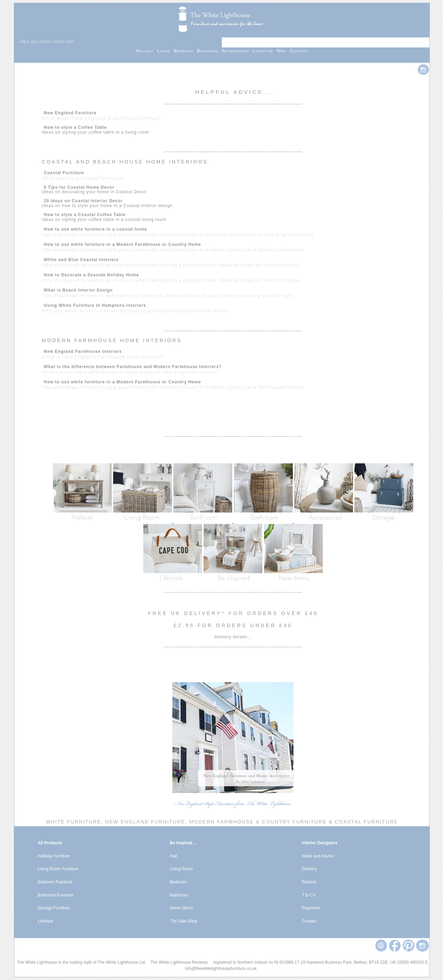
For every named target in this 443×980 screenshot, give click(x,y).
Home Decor (182, 908)
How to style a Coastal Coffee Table (85, 215)
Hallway (146, 51)
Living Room (182, 869)
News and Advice (318, 856)
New (283, 51)
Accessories (237, 51)
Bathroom (209, 51)
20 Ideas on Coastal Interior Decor (83, 201)
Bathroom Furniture (56, 895)
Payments (311, 908)
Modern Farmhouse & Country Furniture (258, 822)
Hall (174, 856)
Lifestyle (265, 51)
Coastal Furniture (366, 822)
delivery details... (233, 637)
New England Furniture (144, 822)
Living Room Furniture (58, 869)
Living (165, 51)
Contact (299, 51)
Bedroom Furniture (55, 882)
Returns (309, 882)
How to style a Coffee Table (75, 127)
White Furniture (73, 822)
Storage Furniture (54, 908)
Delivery (309, 869)
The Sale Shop (184, 921)
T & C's (309, 895)
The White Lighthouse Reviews (179, 962)
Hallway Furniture (54, 856)
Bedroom (185, 51)
